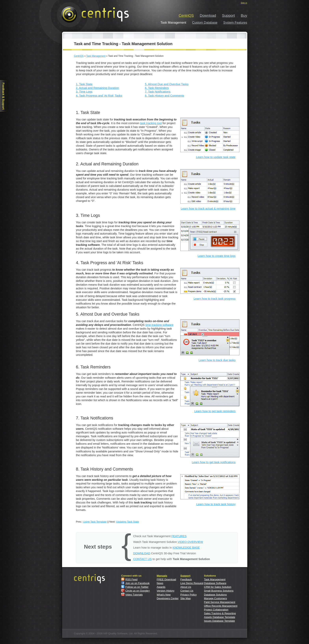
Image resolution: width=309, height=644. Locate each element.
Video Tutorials (134, 595)
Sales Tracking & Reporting (220, 613)
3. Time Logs (84, 92)
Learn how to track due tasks (217, 360)
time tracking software (160, 325)
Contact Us (187, 591)
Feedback (186, 579)
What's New (164, 595)
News (160, 583)
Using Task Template (95, 522)
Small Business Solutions (219, 591)
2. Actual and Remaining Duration (97, 88)
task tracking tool (151, 123)
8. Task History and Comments (164, 96)
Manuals (162, 576)
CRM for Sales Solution (218, 587)
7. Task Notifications (158, 92)
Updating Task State (128, 522)
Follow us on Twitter (137, 587)
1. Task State (84, 84)
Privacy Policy (188, 595)
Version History (166, 591)
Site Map (186, 598)
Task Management (96, 56)
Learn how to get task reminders (215, 411)
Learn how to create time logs (217, 256)
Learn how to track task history (216, 504)
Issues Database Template (219, 621)
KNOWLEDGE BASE (186, 548)
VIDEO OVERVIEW (190, 542)
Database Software (215, 583)
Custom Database (205, 23)
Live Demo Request (192, 583)
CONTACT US (142, 559)
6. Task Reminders (157, 88)
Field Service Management (220, 602)
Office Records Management (221, 606)
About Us (186, 587)
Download (208, 15)
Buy (244, 15)
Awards (161, 587)
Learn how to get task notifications (214, 462)
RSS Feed (131, 579)
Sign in (244, 3)
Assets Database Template (220, 617)
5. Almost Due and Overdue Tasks (167, 84)
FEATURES (179, 536)
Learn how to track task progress (215, 299)
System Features (235, 23)
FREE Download (166, 579)
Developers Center (168, 598)
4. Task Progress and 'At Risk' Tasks (99, 96)
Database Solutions (215, 595)
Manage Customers (215, 598)
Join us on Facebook (137, 583)
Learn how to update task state (216, 157)
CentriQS (186, 15)
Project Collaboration (216, 610)
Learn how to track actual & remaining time (208, 209)
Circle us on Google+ (138, 591)
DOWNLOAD (142, 553)
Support (228, 15)
